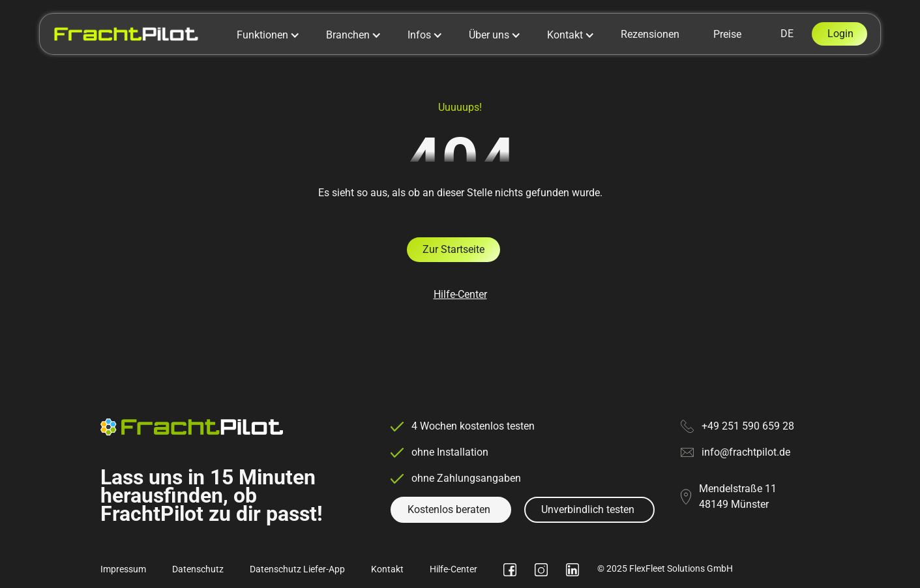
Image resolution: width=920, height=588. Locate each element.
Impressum (123, 569)
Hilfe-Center (460, 294)
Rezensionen (650, 34)
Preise (727, 34)
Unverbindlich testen (588, 509)
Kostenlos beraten (449, 509)
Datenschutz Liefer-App (297, 569)
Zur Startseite (453, 249)
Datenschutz (198, 569)
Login (840, 34)
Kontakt (387, 569)
